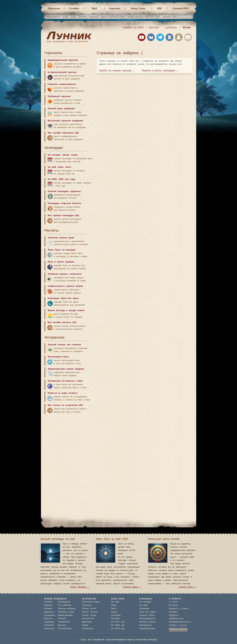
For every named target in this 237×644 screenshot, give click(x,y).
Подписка (174, 615)
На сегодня (54, 155)
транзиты (82, 17)
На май (52, 167)
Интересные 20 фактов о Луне (65, 381)
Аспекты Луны (147, 615)
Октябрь (115, 619)
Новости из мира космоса (63, 393)
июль (68, 167)
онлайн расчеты (135, 17)
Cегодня (74, 8)
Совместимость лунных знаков (65, 286)
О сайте (173, 602)
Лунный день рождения (61, 109)
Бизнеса (62, 625)
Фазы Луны (138, 8)
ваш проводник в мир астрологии (67, 41)
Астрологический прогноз (62, 72)
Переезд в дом (66, 612)
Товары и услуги (178, 625)
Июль (114, 609)
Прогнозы (54, 8)
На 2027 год (118, 622)
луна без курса (153, 17)
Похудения (49, 615)
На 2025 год (118, 629)
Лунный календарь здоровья (64, 191)
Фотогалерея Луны (58, 357)
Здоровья (49, 612)
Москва (187, 27)
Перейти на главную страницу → (117, 71)
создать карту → (188, 587)
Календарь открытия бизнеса (64, 203)
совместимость (53, 17)
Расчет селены (90, 612)
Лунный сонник (57, 345)
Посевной (49, 625)
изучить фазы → (132, 587)
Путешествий (65, 629)
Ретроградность (147, 619)
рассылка (154, 27)
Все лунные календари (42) (64, 216)
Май (94, 8)
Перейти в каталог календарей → (160, 71)
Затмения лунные (58, 274)
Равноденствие (147, 629)
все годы (70, 179)
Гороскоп (115, 8)
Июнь (114, 605)
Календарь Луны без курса (63, 298)
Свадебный (64, 622)
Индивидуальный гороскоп (63, 60)
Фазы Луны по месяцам (62, 250)
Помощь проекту (178, 629)
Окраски (48, 605)
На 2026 (52, 179)
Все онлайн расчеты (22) (62, 322)
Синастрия (87, 629)
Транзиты (87, 605)
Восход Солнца (147, 622)
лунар (73, 17)
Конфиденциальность (180, 622)
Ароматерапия (65, 615)
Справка (173, 612)
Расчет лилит (89, 609)
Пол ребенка (65, 605)
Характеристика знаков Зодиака (66, 369)
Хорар (85, 625)
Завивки (48, 609)
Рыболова (49, 629)
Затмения (144, 609)
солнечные (75, 274)
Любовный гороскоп (59, 96)
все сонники (74, 345)
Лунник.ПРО (181, 8)
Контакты (174, 605)
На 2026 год (118, 625)
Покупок (62, 619)
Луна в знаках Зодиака (61, 262)
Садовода (49, 622)
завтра (66, 155)
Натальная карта (91, 602)
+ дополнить (171, 27)
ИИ (159, 8)
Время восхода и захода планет (66, 310)
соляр (65, 17)
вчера (74, 155)
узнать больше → (80, 587)
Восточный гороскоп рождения (65, 121)
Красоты (48, 619)
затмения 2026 (169, 17)
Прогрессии (88, 619)
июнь (61, 167)
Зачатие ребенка (67, 609)
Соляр (85, 615)
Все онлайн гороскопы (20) (63, 133)
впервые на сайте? (134, 27)
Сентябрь (116, 615)
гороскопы (94, 17)
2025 (61, 179)
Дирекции (87, 622)
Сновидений (64, 602)
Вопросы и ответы (179, 609)
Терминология (176, 619)
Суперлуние (146, 625)
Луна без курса (148, 612)
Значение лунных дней (61, 238)
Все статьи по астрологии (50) (65, 405)
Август (114, 612)
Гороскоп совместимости (62, 84)
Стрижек (48, 602)
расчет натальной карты (113, 17)
